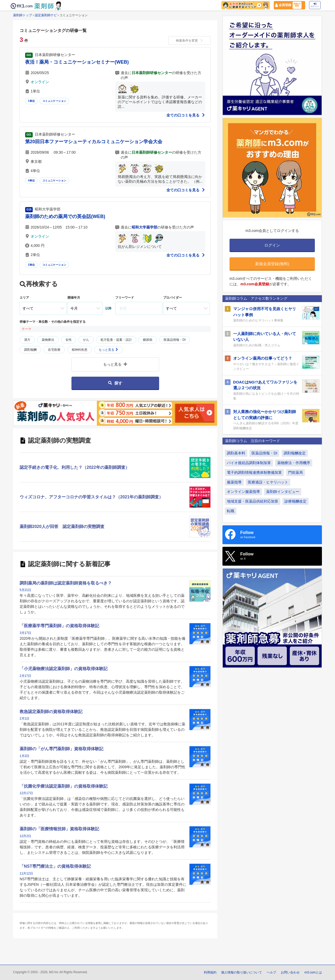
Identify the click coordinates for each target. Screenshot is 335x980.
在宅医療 (54, 350)
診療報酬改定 (295, 501)
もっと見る (108, 350)
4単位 (31, 180)
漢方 (27, 340)
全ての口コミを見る (186, 115)
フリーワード (125, 298)
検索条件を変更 (189, 41)
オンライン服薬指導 (243, 492)
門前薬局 (295, 472)
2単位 (31, 265)
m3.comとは (313, 972)
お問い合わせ (290, 972)
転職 (231, 511)
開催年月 (74, 298)
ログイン (315, 5)
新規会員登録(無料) (272, 264)
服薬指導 (234, 482)
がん (86, 340)
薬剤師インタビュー (283, 492)
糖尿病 (148, 340)
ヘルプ (271, 972)
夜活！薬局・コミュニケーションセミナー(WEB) (77, 62)
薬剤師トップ (23, 15)
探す (115, 383)
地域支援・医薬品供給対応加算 (253, 501)
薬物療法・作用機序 (294, 463)
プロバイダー (172, 298)
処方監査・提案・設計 (116, 340)
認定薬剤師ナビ (46, 15)
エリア (24, 298)
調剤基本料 (236, 453)
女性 (69, 340)
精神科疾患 (80, 350)
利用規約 (210, 972)
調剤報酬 (30, 350)
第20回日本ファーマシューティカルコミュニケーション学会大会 (94, 142)
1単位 (31, 101)
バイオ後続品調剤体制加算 (249, 463)
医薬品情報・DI (175, 340)
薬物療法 (48, 340)
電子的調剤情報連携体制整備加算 (254, 472)
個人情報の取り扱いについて (242, 972)
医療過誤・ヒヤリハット (268, 482)
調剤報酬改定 (295, 453)
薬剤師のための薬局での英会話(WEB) (65, 216)
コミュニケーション (54, 101)
